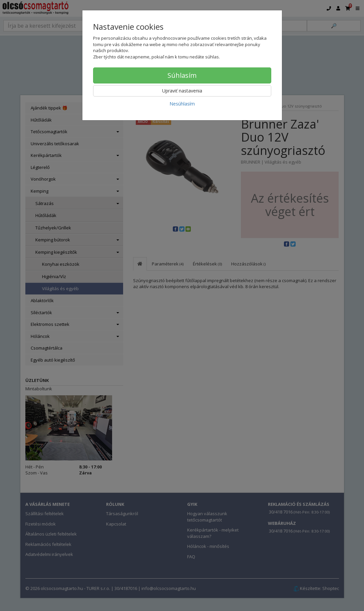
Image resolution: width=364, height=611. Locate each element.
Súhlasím (182, 75)
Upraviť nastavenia (182, 91)
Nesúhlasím (182, 104)
